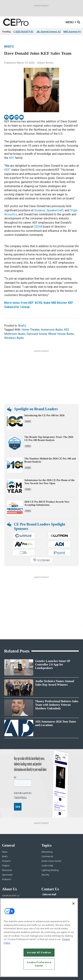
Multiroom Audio (15, 334)
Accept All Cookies (39, 953)
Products (6, 861)
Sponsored (7, 875)
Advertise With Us (11, 896)
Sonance (40, 210)
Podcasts (7, 879)
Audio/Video (47, 866)
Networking (47, 852)
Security (45, 875)
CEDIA (38, 227)
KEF (12, 158)
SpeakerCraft (55, 210)
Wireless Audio (14, 338)
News (28, 421)
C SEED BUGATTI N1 (24, 32)
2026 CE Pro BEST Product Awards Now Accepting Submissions (47, 503)
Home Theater (30, 330)
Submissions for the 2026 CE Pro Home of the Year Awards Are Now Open (49, 482)
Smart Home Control (51, 861)
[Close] (73, 904)
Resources (7, 870)
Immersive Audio (52, 330)
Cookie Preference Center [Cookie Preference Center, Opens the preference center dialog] (39, 965)
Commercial (47, 857)
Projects (6, 866)
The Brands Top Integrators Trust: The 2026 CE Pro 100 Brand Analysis (49, 439)
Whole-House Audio (61, 334)
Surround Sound (37, 334)
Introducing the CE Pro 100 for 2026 (45, 415)
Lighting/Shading (50, 870)
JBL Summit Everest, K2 (48, 32)
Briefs (9, 47)
